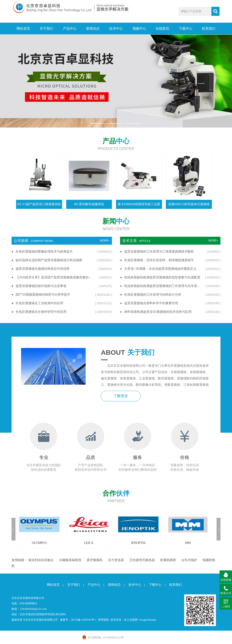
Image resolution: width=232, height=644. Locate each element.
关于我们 (46, 29)
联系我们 (209, 29)
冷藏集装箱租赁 (70, 560)
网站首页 (23, 29)
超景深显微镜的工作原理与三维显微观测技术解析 (159, 251)
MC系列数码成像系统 (89, 204)
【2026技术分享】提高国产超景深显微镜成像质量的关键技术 (55, 277)
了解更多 (120, 396)
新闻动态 (93, 29)
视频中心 (139, 29)
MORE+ (105, 240)
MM (188, 543)
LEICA (89, 543)
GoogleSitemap (148, 620)
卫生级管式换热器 (142, 560)
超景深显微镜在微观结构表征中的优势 (43, 269)
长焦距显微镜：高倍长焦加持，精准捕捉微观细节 (159, 260)
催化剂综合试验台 (41, 560)
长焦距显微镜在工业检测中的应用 (39, 303)
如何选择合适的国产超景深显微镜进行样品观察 (49, 260)
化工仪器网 (131, 620)
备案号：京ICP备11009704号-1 (78, 620)
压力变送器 (116, 560)
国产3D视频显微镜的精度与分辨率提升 (43, 294)
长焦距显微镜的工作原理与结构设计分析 (153, 294)
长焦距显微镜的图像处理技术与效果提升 (44, 251)
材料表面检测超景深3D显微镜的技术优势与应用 (158, 312)
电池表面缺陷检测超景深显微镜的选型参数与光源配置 (162, 277)
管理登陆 (103, 620)
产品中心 (70, 29)
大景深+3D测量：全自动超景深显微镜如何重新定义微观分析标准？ (163, 269)
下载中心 (185, 29)
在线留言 (162, 29)
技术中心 (116, 29)
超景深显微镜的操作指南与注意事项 (41, 286)
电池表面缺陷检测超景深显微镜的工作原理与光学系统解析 (163, 286)
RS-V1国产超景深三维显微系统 (39, 204)
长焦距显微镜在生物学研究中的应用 (41, 312)
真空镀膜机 (95, 560)
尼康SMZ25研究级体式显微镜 (189, 204)
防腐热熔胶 (168, 560)
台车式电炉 (189, 560)
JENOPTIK (138, 543)
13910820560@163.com (33, 609)
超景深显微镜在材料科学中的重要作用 (151, 303)
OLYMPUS (39, 543)
